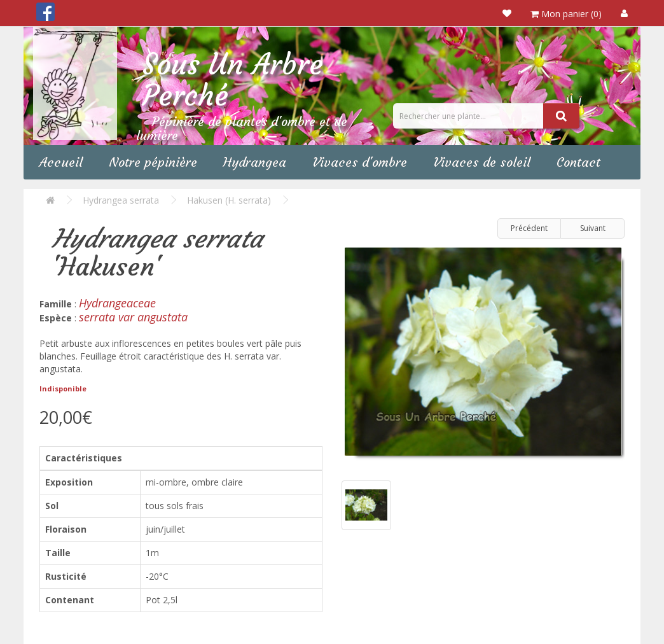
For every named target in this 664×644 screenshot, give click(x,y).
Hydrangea (255, 162)
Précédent (529, 228)
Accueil (61, 162)
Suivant (593, 228)
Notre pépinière (153, 162)
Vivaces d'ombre (360, 162)
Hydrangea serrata (121, 200)
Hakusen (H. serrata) (229, 200)
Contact (578, 162)
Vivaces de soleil (482, 162)
